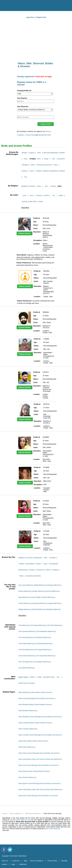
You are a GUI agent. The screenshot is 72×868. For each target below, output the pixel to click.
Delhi (46, 558)
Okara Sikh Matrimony (54, 790)
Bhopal (32, 570)
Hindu (39, 186)
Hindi (39, 153)
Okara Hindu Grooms (40, 741)
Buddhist (24, 186)
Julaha (61, 195)
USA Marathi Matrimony (42, 637)
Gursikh (46, 195)
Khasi (55, 165)
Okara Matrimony (24, 692)
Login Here (30, 17)
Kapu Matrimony (24, 597)
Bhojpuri (26, 165)
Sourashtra (37, 576)
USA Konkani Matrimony (27, 656)
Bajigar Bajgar (23, 677)
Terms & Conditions (37, 861)
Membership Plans (45, 135)
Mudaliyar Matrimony (53, 609)
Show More (25, 208)
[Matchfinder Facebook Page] (4, 850)
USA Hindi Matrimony (26, 637)
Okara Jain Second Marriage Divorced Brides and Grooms (38, 765)
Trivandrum (40, 570)
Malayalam (54, 153)
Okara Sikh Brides (24, 790)
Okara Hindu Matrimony (26, 747)
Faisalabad (53, 564)
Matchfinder (23, 856)
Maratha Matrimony (39, 609)
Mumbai (53, 558)
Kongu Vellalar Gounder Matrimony (43, 597)
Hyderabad (38, 558)
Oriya (26, 159)
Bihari (33, 165)
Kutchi (32, 171)
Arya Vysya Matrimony (26, 585)
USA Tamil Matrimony (54, 625)
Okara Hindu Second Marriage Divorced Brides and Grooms (39, 753)
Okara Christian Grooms (43, 723)
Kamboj (24, 202)
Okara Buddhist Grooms (43, 705)
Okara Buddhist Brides (26, 705)
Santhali (62, 171)
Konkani (24, 171)
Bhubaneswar (23, 570)
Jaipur (45, 564)
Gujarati (32, 153)
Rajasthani (54, 171)
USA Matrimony (24, 625)
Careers (4, 864)
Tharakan (31, 683)
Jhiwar (40, 677)
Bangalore (22, 558)
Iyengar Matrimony (39, 591)
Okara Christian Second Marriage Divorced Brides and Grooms (40, 735)
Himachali (41, 165)
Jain (46, 186)
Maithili (39, 171)
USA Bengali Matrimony (44, 644)
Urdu (53, 159)
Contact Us (16, 861)
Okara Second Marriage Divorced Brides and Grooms (36, 698)
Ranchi (48, 570)
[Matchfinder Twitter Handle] (10, 850)
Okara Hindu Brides (25, 741)
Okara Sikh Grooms (39, 790)
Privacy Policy (30, 135)
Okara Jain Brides (24, 759)
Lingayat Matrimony (54, 603)
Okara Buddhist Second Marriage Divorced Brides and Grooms (40, 717)
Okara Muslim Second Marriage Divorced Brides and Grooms (39, 783)
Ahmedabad (30, 564)
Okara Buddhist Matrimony (27, 711)
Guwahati (29, 576)
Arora (32, 195)
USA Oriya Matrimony (26, 650)
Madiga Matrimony (25, 609)
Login (13, 864)
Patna (21, 576)
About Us (5, 861)
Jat (54, 195)
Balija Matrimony (40, 585)
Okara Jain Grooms (38, 759)
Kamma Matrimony (52, 591)
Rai (58, 677)
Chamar (39, 195)
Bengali (24, 153)
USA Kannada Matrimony (27, 631)
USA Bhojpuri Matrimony (42, 662)
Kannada (46, 153)
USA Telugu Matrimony (38, 625)
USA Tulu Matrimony (25, 662)
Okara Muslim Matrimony (27, 777)
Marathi (62, 153)
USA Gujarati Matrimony (42, 650)
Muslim (54, 186)
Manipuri (46, 171)
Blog (25, 861)
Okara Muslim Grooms (41, 771)
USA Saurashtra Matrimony (45, 656)
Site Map (64, 861)
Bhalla (32, 677)
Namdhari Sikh (49, 677)
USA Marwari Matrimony (27, 668)
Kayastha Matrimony (39, 603)
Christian (32, 186)
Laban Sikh (32, 202)
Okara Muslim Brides (25, 771)
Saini (24, 195)
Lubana (40, 202)
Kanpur (38, 564)
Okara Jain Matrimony (53, 759)
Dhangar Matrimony (54, 585)
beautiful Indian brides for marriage (22, 820)
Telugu (46, 159)
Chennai (30, 558)
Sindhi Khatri (23, 683)
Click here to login (44, 76)
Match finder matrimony (52, 829)
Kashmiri (48, 165)
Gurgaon (55, 570)
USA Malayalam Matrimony (46, 631)
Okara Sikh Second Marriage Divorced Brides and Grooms (38, 796)
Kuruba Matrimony (25, 603)
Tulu (26, 177)
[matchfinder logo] (37, 5)
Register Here (41, 17)
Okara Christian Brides (26, 723)
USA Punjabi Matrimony (26, 644)
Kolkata (21, 564)
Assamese (61, 159)
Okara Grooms (46, 692)
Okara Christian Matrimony (27, 729)
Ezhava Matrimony (25, 591)
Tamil (39, 159)
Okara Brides (36, 692)
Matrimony (23, 864)
